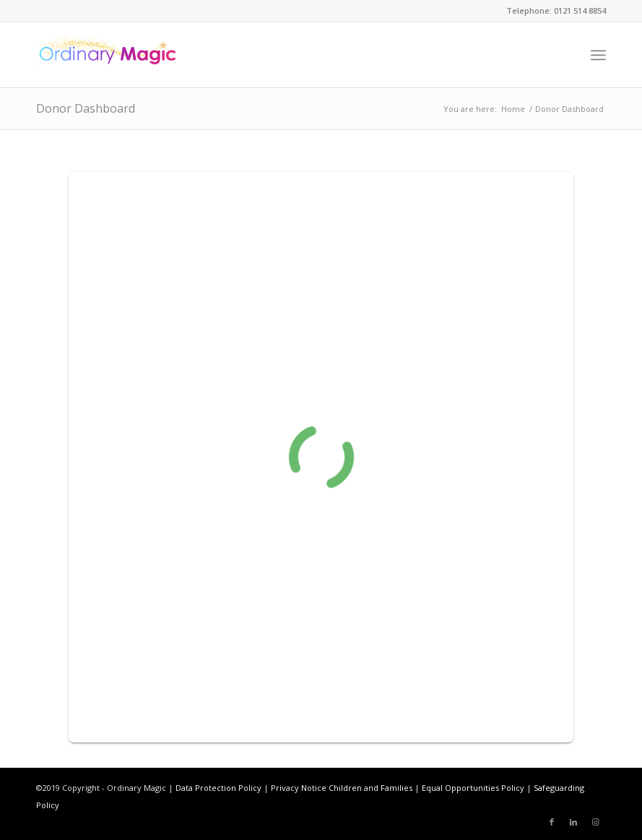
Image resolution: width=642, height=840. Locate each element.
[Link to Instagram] (595, 822)
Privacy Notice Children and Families (342, 788)
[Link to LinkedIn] (573, 822)
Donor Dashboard (86, 108)
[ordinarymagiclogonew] (107, 55)
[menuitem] (598, 55)
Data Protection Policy (218, 788)
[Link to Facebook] (552, 822)
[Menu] (598, 55)
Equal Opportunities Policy (473, 788)
